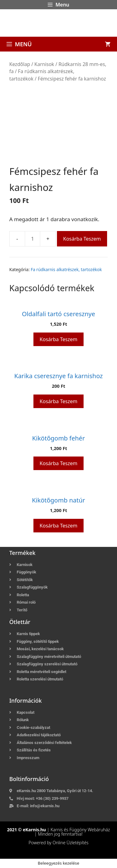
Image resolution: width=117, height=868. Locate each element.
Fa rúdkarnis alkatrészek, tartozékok (66, 269)
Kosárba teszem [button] (58, 339)
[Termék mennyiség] (32, 239)
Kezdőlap (20, 64)
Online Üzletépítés (71, 843)
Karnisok (44, 64)
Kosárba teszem (82, 239)
